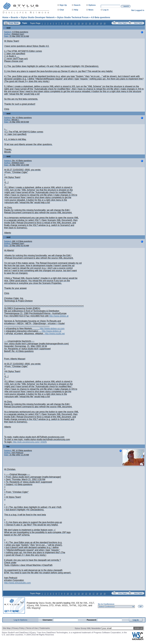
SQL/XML (83, 605)
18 (97, 23)
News (91, 10)
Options (92, 5)
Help (76, 10)
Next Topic (138, 23)
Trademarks (45, 628)
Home (5, 17)
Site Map (7, 628)
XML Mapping (33, 608)
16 (90, 23)
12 (75, 23)
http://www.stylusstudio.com (17, 583)
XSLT (91, 603)
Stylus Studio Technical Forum (73, 17)
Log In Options (20, 620)
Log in (106, 10)
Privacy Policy (18, 628)
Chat (62, 10)
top (7, 446)
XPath (58, 605)
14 (82, 23)
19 (101, 23)
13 (79, 23)
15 (86, 23)
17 (94, 23)
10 (68, 23)
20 (105, 23)
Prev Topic (122, 23)
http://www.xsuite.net (55, 334)
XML (86, 603)
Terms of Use (32, 628)
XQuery (30, 605)
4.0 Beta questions (101, 17)
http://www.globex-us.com (52, 329)
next (7, 28)
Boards (15, 17)
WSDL (65, 605)
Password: (92, 620)
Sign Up (63, 5)
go (141, 606)
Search (77, 5)
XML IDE (75, 603)
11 (71, 23)
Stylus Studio (45, 603)
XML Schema (41, 605)
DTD (51, 605)
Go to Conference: (106, 604)
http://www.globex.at (59, 316)
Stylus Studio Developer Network (38, 17)
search (126, 6)
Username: (48, 620)
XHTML (73, 605)
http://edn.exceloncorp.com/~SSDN (30, 442)
